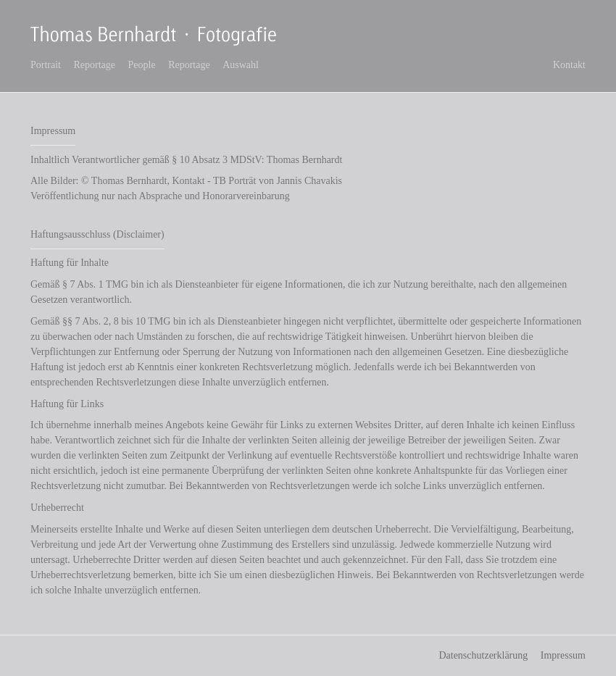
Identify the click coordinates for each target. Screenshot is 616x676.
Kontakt (569, 65)
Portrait (46, 65)
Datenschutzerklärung (483, 655)
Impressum (563, 655)
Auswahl (241, 65)
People (142, 65)
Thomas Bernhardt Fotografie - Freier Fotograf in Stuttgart (155, 35)
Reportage (95, 65)
